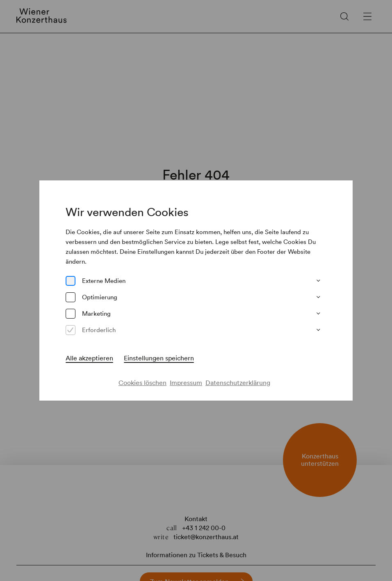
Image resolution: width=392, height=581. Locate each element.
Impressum (186, 383)
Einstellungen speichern (159, 358)
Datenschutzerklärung (238, 383)
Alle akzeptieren (89, 358)
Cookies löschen (142, 383)
